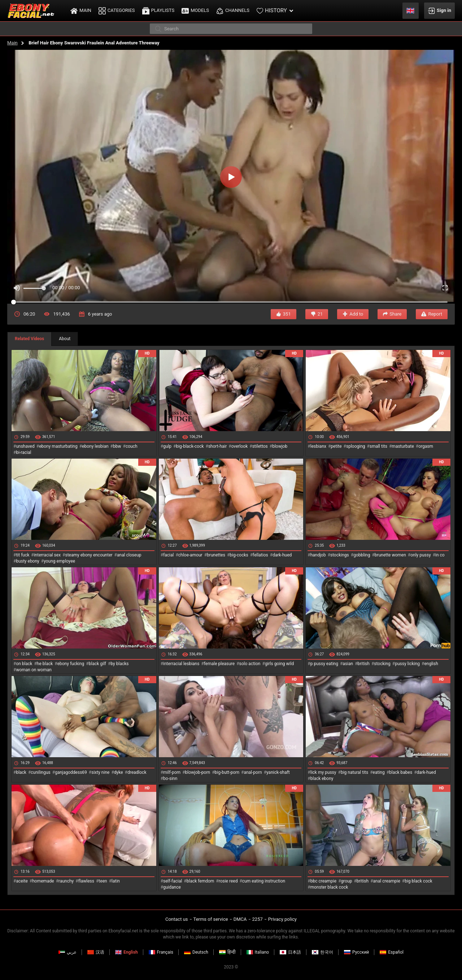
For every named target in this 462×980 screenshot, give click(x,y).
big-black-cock (190, 446)
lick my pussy (323, 772)
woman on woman (34, 670)
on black (24, 664)
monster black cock (329, 887)
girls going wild (279, 664)
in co (440, 555)
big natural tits (354, 772)
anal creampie (387, 881)
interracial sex (47, 555)
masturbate (403, 446)
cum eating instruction (264, 881)
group (347, 881)
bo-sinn (170, 779)
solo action (250, 664)
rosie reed (228, 881)
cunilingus (40, 772)
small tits (378, 446)
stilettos (260, 446)
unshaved (25, 446)
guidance (172, 887)
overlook (240, 446)
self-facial (173, 881)
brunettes (216, 555)
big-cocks (239, 555)
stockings (340, 555)
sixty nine (100, 772)
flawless (86, 881)
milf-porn (172, 772)
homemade (43, 881)
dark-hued (282, 555)
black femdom (201, 881)
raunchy (66, 881)
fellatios (260, 555)
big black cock (418, 881)
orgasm (426, 446)
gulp (167, 446)
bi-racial (23, 452)
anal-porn (253, 772)
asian (348, 664)
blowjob (280, 446)
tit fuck (23, 555)
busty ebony (27, 561)
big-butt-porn (227, 772)
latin (116, 881)
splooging (356, 446)
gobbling (362, 555)
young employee (59, 561)
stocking (382, 664)
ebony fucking (71, 664)
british (364, 664)
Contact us (177, 919)
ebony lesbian (95, 446)
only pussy (420, 555)
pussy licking (407, 664)
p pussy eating (324, 664)
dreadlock (137, 772)
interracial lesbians (181, 664)
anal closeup (129, 555)
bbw (117, 446)
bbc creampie (323, 881)
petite (336, 446)
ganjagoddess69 (71, 772)
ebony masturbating (58, 446)
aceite (22, 881)
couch (132, 446)
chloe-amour (190, 555)
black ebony (322, 779)
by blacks (119, 664)
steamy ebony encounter (89, 555)
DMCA (240, 919)
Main (12, 43)
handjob (318, 555)
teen (103, 881)
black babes (401, 772)
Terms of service (211, 919)
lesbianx (318, 446)
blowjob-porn (198, 772)
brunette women (390, 555)
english (431, 664)
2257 (258, 919)
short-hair (217, 446)
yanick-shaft (278, 772)
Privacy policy (282, 919)
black (21, 772)
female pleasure (219, 664)
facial (168, 555)
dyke (119, 772)
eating (379, 772)
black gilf (97, 664)
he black (45, 664)
